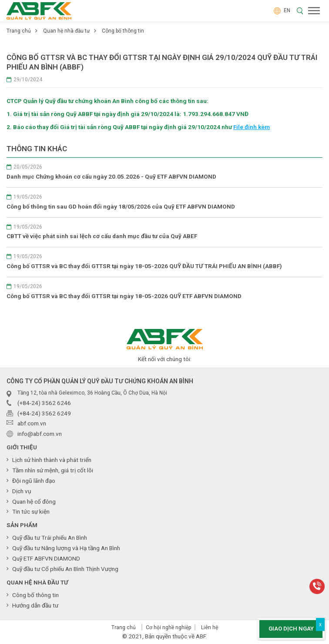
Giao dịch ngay (291, 629)
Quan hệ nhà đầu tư (66, 31)
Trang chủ (19, 31)
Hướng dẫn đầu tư (35, 605)
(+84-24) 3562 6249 (44, 413)
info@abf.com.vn (40, 434)
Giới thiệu (22, 447)
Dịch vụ (22, 491)
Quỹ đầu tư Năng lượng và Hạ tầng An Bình (66, 548)
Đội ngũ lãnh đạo (34, 481)
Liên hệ (210, 627)
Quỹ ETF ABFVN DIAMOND (46, 558)
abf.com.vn (32, 423)
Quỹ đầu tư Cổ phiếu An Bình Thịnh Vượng (65, 569)
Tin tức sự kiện (31, 511)
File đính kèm (252, 127)
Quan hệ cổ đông (34, 501)
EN (282, 11)
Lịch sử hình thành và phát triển (52, 460)
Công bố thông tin (123, 31)
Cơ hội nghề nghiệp (168, 627)
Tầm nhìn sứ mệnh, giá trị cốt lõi (53, 470)
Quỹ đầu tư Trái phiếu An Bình (50, 538)
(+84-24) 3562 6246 (44, 403)
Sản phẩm (22, 525)
